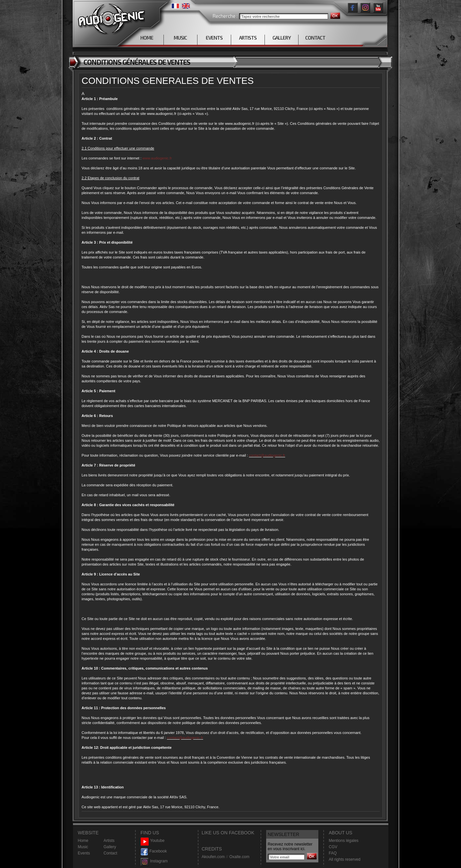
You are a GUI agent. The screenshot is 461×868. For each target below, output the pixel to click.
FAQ (333, 853)
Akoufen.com (213, 857)
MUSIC (180, 38)
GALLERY (282, 38)
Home (83, 841)
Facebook (154, 851)
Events (84, 853)
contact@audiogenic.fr (267, 455)
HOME (147, 38)
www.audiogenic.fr (157, 158)
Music (83, 847)
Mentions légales (344, 841)
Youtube (153, 841)
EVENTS (214, 38)
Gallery (110, 847)
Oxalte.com (239, 857)
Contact (110, 853)
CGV (333, 847)
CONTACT (315, 38)
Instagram (154, 861)
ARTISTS (248, 38)
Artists (109, 841)
